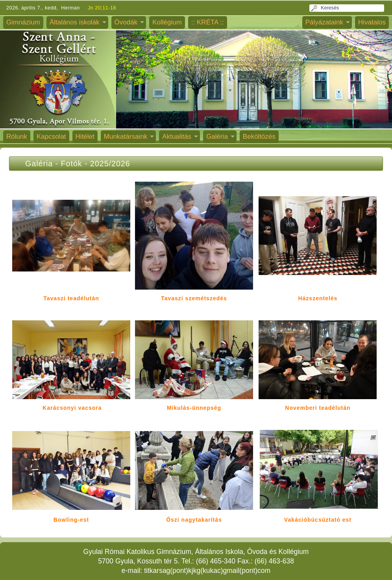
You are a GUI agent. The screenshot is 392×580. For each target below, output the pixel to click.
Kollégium (167, 22)
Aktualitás (177, 137)
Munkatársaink (126, 137)
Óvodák (126, 22)
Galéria (217, 137)
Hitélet (85, 137)
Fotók (72, 164)
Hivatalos (372, 22)
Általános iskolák (75, 22)
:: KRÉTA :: (208, 22)
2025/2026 (110, 164)
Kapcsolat (51, 137)
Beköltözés (259, 137)
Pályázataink (324, 22)
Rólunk (17, 137)
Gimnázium (23, 22)
